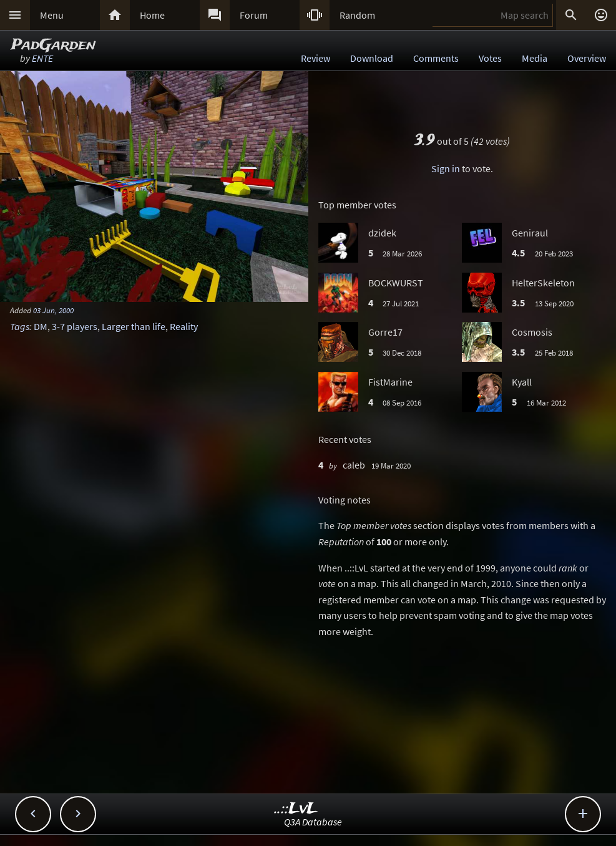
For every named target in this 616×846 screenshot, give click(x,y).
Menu (52, 15)
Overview (587, 58)
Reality (184, 326)
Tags (20, 326)
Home (152, 15)
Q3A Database (313, 822)
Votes (490, 58)
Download (372, 58)
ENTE (42, 58)
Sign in (446, 168)
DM (41, 326)
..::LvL (296, 809)
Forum (254, 15)
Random (357, 15)
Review (315, 58)
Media (535, 58)
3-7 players (75, 326)
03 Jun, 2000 (53, 310)
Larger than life (134, 326)
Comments (436, 58)
